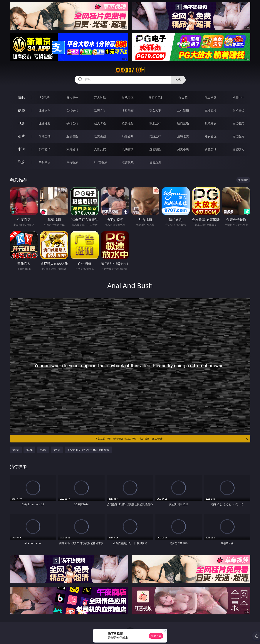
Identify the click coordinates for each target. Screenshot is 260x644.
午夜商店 (45, 162)
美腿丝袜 (155, 136)
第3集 (43, 450)
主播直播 (211, 110)
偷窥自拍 (45, 136)
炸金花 (183, 97)
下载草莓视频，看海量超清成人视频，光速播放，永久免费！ (172, 439)
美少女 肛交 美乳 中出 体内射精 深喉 (88, 450)
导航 (21, 162)
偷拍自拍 (72, 123)
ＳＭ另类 (238, 110)
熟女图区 (211, 136)
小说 (21, 149)
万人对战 (100, 97)
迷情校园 (155, 149)
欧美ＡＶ (100, 110)
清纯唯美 (183, 136)
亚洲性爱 (45, 123)
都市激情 (45, 149)
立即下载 (156, 636)
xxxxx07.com (130, 70)
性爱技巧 (238, 149)
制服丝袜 (155, 123)
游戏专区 (128, 97)
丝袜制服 (183, 110)
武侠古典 (128, 149)
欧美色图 (100, 136)
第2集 (29, 450)
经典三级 (183, 123)
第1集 (16, 450)
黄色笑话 (211, 149)
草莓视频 (72, 162)
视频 (21, 110)
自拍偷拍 (72, 110)
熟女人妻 (155, 110)
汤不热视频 (100, 162)
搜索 (178, 80)
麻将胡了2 (155, 97)
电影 (21, 123)
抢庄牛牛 (238, 97)
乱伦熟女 (211, 123)
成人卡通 (100, 123)
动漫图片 (128, 136)
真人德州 (72, 97)
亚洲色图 (72, 136)
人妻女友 (100, 149)
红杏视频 (128, 162)
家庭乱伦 (72, 149)
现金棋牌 (211, 97)
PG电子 (45, 97)
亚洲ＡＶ (45, 110)
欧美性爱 (128, 123)
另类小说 (183, 149)
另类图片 (238, 136)
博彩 (21, 97)
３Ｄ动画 (128, 110)
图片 (21, 136)
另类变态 (238, 123)
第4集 (57, 450)
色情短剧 (155, 162)
